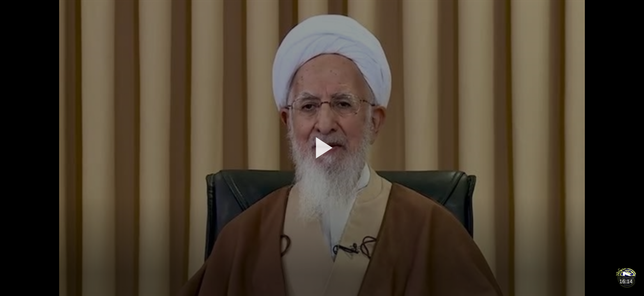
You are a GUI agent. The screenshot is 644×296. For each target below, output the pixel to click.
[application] (322, 148)
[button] (322, 148)
